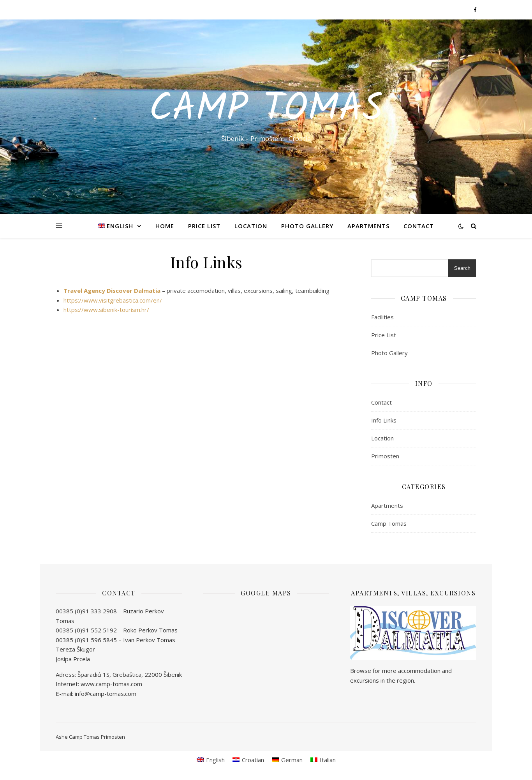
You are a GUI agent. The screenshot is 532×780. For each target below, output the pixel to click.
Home (165, 226)
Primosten (385, 456)
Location (251, 226)
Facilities (382, 317)
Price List (204, 226)
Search (462, 268)
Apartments (368, 226)
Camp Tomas (266, 110)
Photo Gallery (307, 226)
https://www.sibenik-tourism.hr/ (106, 310)
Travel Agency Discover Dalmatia (112, 291)
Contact (419, 226)
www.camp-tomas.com (111, 684)
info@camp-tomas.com (106, 694)
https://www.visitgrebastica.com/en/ (113, 300)
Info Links (384, 420)
